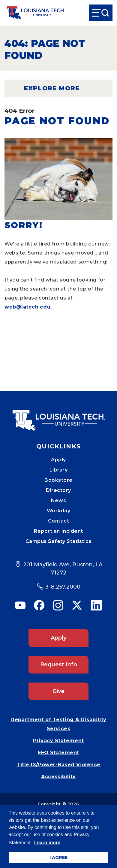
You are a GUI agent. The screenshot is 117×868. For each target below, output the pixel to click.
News (58, 500)
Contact (59, 521)
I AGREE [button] (58, 857)
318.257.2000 (63, 587)
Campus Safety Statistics (59, 541)
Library (59, 470)
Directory (58, 490)
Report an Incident (58, 531)
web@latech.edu (28, 307)
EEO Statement (58, 753)
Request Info (59, 665)
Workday (59, 511)
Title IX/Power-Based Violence (58, 765)
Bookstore (58, 480)
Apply (58, 460)
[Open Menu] (101, 13)
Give (58, 691)
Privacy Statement (58, 741)
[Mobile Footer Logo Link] (58, 416)
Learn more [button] (47, 843)
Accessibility (58, 777)
